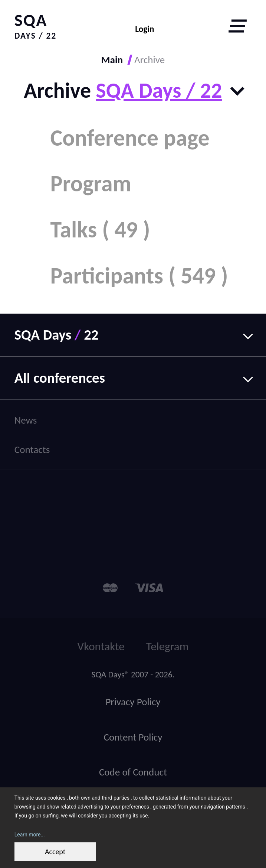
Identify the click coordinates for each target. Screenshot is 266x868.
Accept (55, 852)
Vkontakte (101, 646)
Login (145, 29)
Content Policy (133, 737)
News (26, 420)
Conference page (130, 138)
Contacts (32, 449)
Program (91, 184)
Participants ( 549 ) (139, 276)
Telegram (168, 646)
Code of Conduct (133, 772)
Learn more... (30, 835)
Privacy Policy (133, 702)
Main (112, 60)
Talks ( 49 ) (100, 230)
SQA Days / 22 (159, 90)
